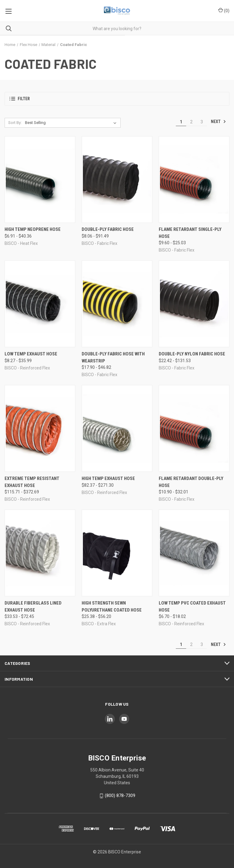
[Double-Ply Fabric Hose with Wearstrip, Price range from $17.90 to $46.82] (117, 304)
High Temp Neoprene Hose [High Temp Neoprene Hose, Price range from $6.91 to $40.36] (33, 229)
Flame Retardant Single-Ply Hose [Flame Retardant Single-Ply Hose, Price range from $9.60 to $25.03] (190, 233)
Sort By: (15, 123)
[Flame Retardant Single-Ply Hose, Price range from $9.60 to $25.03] (194, 180)
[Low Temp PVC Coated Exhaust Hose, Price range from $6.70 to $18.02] (194, 553)
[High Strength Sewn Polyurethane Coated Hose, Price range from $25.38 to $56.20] (117, 553)
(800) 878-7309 (120, 796)
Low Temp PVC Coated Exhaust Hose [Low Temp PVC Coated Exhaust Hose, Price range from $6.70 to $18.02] (192, 607)
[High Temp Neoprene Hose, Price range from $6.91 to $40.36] (40, 180)
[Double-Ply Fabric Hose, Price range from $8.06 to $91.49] (117, 180)
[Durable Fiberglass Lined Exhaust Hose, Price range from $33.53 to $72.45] (40, 553)
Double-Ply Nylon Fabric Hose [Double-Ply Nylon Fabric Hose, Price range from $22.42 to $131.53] (192, 354)
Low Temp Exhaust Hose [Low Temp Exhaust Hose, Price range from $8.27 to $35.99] (31, 354)
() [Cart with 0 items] (224, 10)
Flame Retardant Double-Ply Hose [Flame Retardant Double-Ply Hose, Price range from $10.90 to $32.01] (191, 482)
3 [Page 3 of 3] (202, 122)
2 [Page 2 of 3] (191, 122)
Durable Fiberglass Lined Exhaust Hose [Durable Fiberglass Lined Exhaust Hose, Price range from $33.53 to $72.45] (33, 607)
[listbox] (72, 123)
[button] (117, 99)
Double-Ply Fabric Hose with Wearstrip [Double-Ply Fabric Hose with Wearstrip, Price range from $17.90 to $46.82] (113, 357)
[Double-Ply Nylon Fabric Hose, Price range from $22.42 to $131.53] (194, 304)
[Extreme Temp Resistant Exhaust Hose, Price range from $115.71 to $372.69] (40, 428)
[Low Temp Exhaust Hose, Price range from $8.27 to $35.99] (40, 304)
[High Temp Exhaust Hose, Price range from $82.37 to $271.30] (117, 428)
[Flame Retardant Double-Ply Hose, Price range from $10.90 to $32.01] (194, 428)
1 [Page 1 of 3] (181, 122)
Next (218, 122)
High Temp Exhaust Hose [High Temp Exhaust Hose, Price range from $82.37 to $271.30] (108, 478)
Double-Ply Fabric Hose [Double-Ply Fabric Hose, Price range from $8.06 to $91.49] (108, 229)
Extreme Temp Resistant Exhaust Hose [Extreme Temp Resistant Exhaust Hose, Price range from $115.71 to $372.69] (32, 482)
